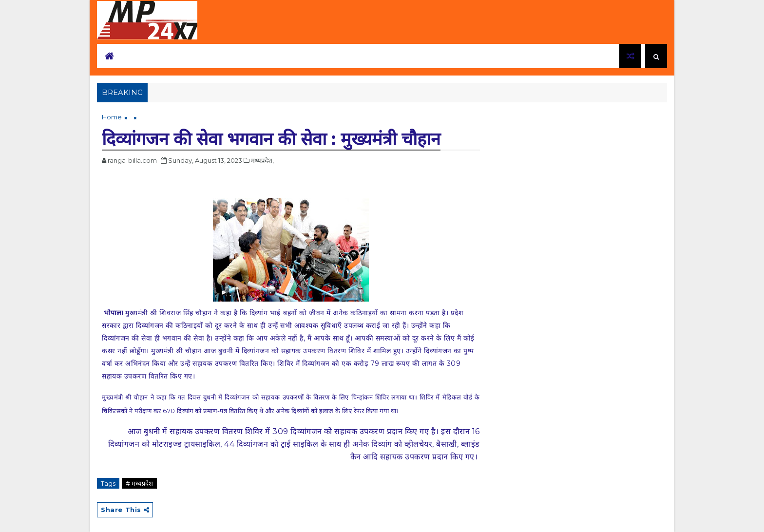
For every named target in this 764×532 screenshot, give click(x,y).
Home (112, 117)
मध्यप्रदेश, (262, 160)
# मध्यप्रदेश (139, 483)
